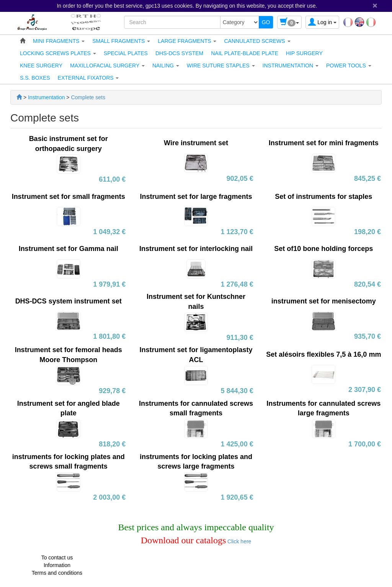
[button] (59, 41)
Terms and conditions (57, 573)
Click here (238, 541)
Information (57, 565)
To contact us (57, 557)
